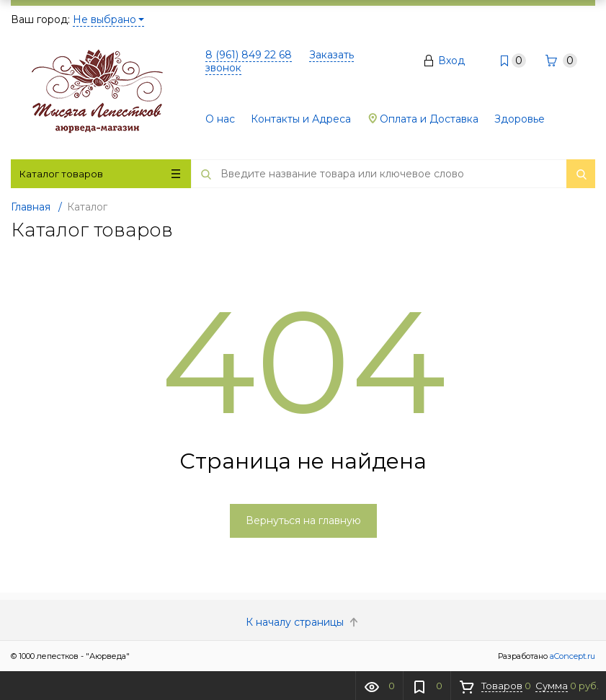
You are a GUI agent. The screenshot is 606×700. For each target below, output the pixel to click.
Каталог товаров (100, 174)
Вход (451, 61)
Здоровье (520, 119)
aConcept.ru (572, 656)
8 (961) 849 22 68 (249, 55)
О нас (220, 119)
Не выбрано (108, 19)
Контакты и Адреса (301, 119)
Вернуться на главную (303, 520)
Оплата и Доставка (423, 119)
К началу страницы (303, 622)
